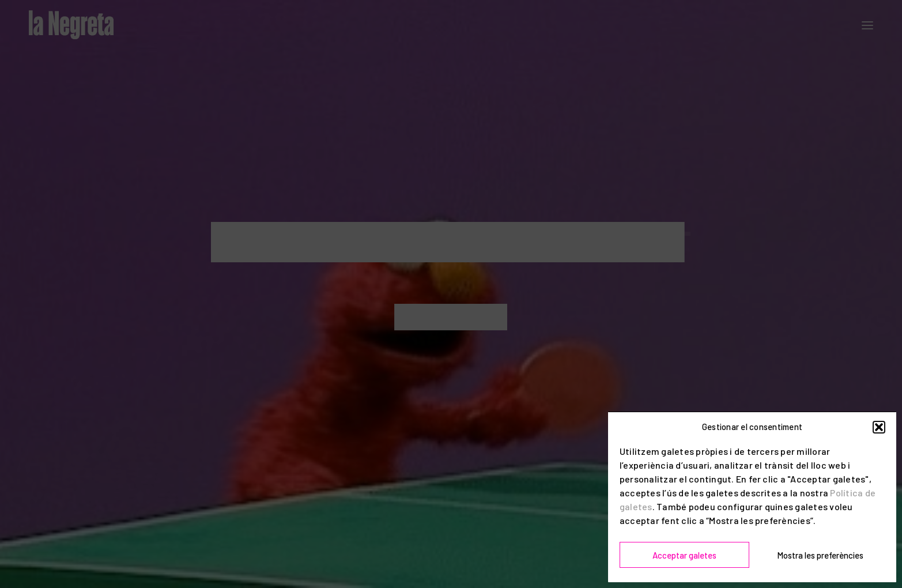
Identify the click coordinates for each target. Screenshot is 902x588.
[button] (879, 427)
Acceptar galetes (684, 555)
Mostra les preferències (820, 555)
